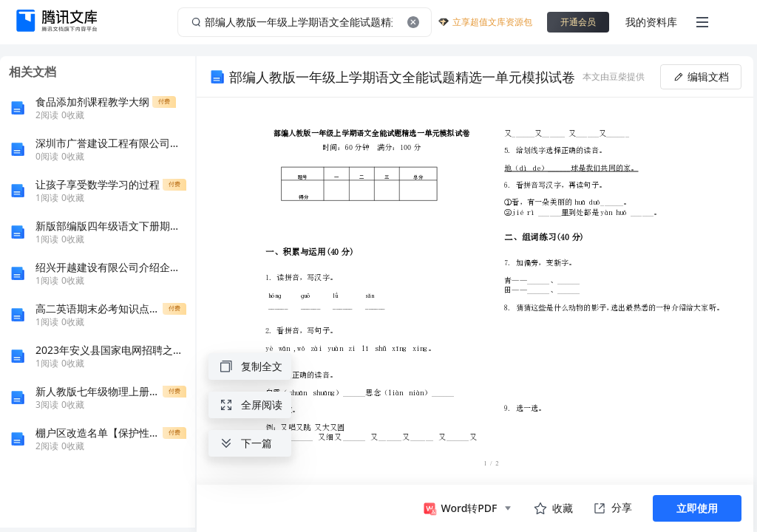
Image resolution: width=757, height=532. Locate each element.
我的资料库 (651, 22)
